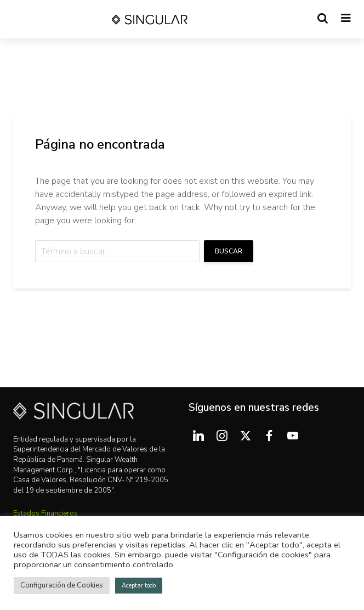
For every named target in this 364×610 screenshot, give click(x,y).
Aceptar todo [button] (139, 586)
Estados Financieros (46, 513)
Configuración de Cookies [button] (62, 585)
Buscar (229, 251)
